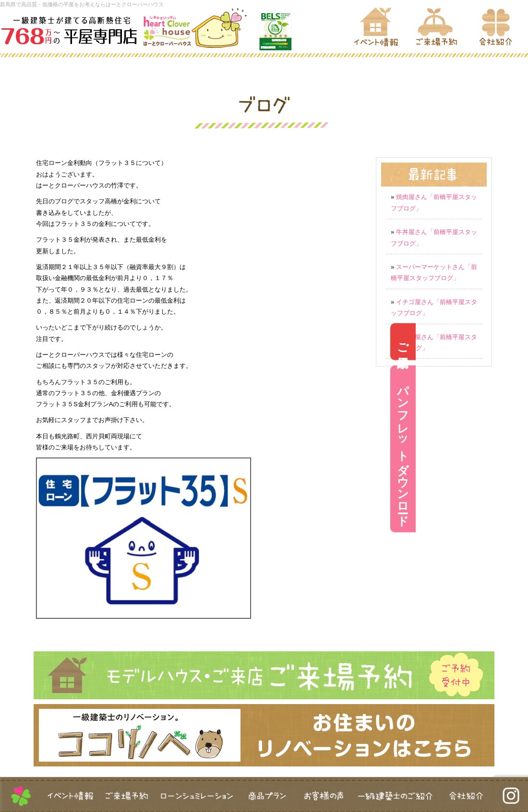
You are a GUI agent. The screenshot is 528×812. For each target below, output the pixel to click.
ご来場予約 (515, 342)
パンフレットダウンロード (515, 449)
